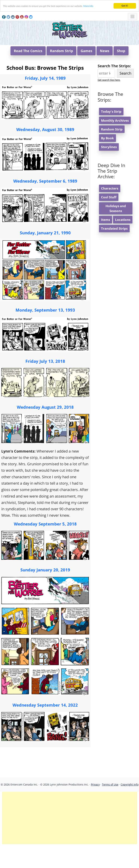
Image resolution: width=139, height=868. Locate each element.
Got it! (125, 6)
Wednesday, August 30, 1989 (45, 152)
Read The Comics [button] (28, 73)
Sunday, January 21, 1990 (45, 255)
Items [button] (106, 242)
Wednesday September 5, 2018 (45, 546)
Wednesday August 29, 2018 (45, 430)
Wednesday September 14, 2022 (45, 727)
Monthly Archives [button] (115, 143)
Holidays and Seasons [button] (116, 231)
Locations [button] (123, 242)
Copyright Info (130, 807)
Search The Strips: (114, 88)
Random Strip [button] (61, 73)
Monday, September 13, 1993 (45, 332)
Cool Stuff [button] (109, 220)
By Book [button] (107, 161)
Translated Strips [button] (114, 251)
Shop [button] (121, 73)
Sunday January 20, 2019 (45, 592)
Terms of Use (110, 807)
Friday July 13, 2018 (45, 384)
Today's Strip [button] (111, 134)
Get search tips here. (109, 102)
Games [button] (86, 73)
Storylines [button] (109, 169)
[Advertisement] (70, 840)
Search (125, 96)
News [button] (105, 73)
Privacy (95, 807)
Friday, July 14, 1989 (45, 100)
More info (91, 6)
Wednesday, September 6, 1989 (45, 203)
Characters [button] (110, 211)
